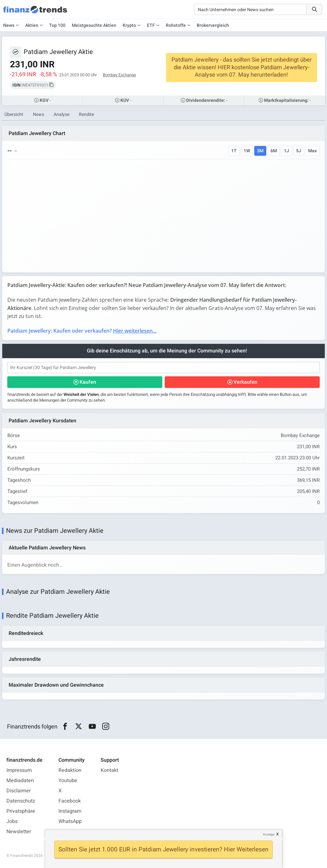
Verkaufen (245, 382)
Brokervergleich (213, 25)
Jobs (12, 821)
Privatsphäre (21, 811)
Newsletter (19, 832)
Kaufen (88, 382)
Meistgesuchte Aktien (94, 25)
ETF (151, 25)
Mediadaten (20, 781)
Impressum (19, 770)
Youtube (68, 781)
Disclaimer (19, 791)
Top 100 (57, 25)
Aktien (32, 25)
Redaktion (70, 770)
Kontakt (109, 770)
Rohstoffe (176, 25)
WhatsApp (70, 821)
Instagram (70, 811)
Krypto (129, 25)
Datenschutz (21, 801)
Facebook (70, 801)
